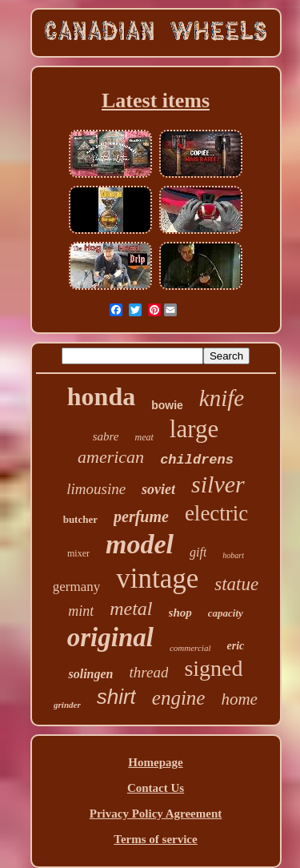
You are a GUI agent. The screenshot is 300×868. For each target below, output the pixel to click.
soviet (158, 489)
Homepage (155, 762)
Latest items (156, 100)
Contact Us (156, 788)
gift (198, 552)
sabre (106, 436)
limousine (96, 489)
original (110, 637)
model (140, 544)
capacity (226, 613)
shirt (116, 697)
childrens (197, 460)
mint (81, 611)
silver (218, 484)
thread (149, 672)
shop (180, 613)
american (111, 457)
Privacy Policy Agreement (156, 814)
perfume (141, 516)
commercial (190, 648)
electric (216, 513)
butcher (80, 519)
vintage (157, 579)
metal (131, 609)
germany (76, 587)
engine (179, 698)
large (194, 429)
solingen (90, 674)
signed (213, 668)
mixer (78, 553)
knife (222, 398)
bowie (167, 405)
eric (235, 646)
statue (236, 584)
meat (144, 437)
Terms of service (155, 839)
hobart (233, 555)
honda (101, 396)
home (239, 699)
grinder (67, 705)
